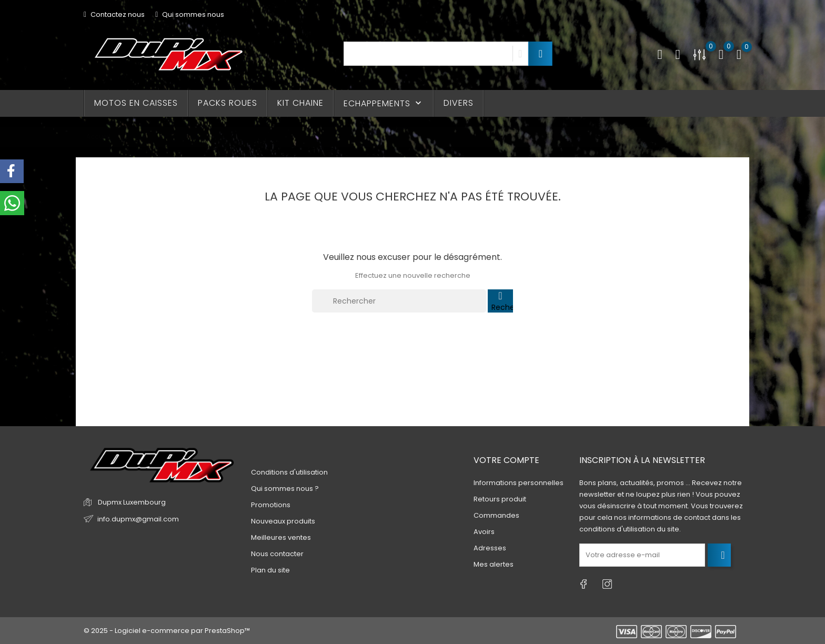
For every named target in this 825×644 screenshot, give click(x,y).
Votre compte (506, 460)
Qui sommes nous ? (285, 489)
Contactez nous (114, 14)
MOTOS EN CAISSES (136, 103)
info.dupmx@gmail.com (138, 519)
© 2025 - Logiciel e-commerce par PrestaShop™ (167, 631)
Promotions (271, 505)
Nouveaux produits (283, 521)
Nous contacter (277, 554)
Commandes (496, 515)
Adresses (490, 548)
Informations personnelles (519, 483)
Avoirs (484, 532)
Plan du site (270, 570)
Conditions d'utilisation (289, 472)
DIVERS (459, 103)
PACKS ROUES (228, 103)
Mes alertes (494, 564)
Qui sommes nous (190, 14)
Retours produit (500, 499)
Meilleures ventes (281, 537)
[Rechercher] (399, 301)
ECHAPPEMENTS (384, 103)
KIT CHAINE (300, 103)
